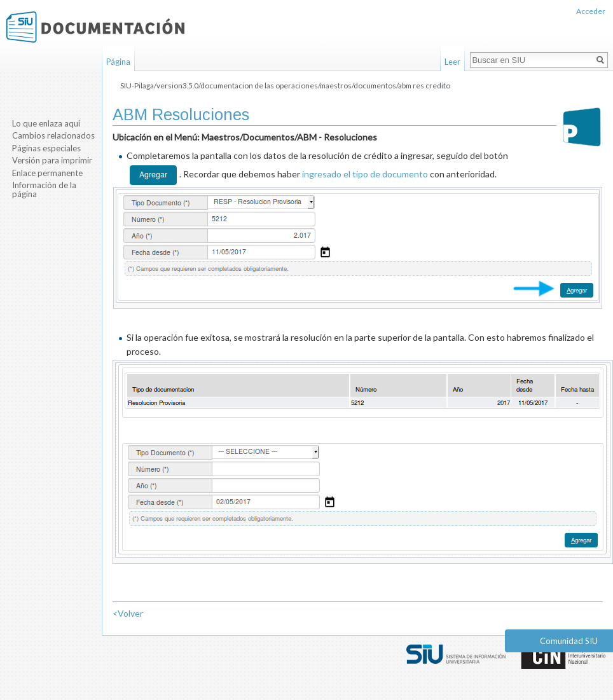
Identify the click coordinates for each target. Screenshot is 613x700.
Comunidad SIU (569, 641)
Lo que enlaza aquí (46, 123)
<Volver (128, 613)
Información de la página (44, 189)
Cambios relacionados (53, 135)
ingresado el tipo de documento (365, 173)
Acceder (591, 11)
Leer (452, 62)
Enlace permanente (47, 173)
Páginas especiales (46, 148)
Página (118, 62)
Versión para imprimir (52, 160)
